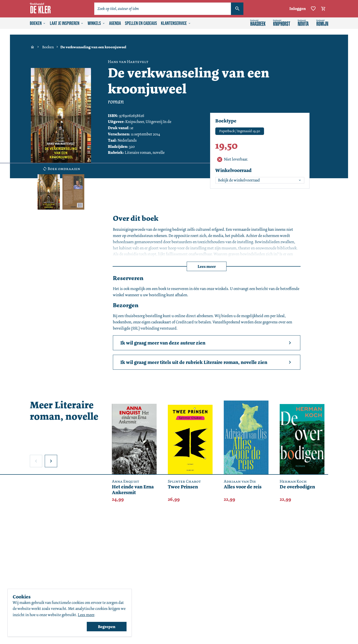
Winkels (96, 23)
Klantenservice (176, 23)
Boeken (38, 23)
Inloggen (298, 9)
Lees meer (207, 266)
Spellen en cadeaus (141, 23)
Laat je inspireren (67, 23)
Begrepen (107, 627)
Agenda (115, 23)
